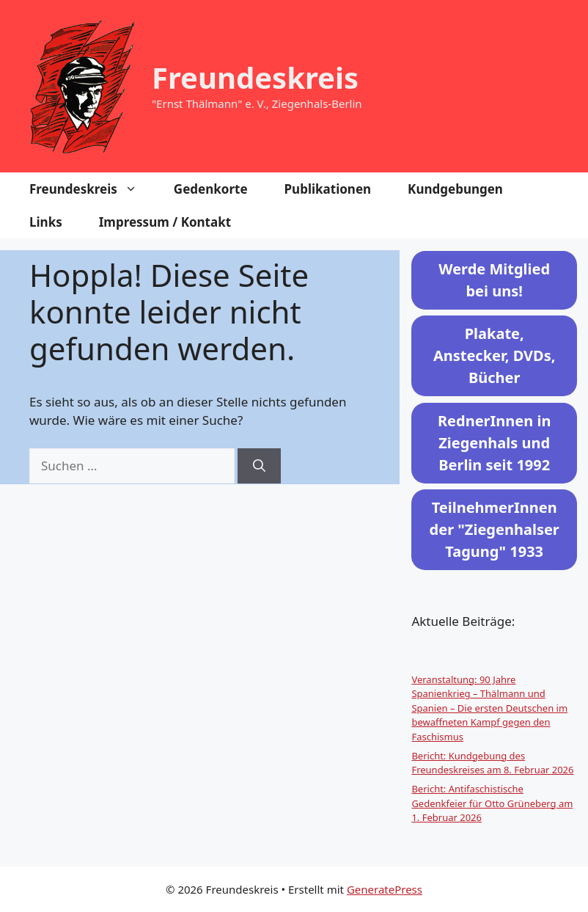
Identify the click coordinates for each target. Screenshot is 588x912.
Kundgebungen (455, 189)
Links (46, 222)
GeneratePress (385, 889)
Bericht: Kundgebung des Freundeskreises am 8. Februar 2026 (492, 763)
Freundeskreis (255, 77)
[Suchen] (259, 466)
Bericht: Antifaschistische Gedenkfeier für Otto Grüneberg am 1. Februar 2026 (492, 803)
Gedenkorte (211, 189)
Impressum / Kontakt (165, 222)
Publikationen (328, 189)
